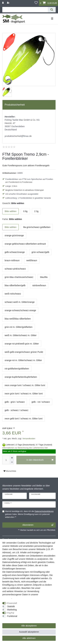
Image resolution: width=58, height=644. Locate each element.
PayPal (11, 613)
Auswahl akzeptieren (29, 632)
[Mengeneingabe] (6, 460)
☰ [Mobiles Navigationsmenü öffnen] (52, 19)
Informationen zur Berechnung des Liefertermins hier (25, 448)
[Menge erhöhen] (12, 458)
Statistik (11, 606)
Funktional (12, 616)
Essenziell (12, 603)
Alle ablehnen (29, 638)
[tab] (29, 105)
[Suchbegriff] (25, 10)
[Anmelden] (3, 3)
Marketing (12, 610)
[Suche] (52, 10)
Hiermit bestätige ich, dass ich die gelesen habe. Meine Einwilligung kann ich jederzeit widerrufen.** (29, 514)
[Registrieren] (9, 3)
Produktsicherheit (15, 105)
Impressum (46, 588)
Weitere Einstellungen (13, 619)
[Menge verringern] (12, 462)
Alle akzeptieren (29, 626)
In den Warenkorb (40, 460)
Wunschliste (10, 471)
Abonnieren (38, 525)
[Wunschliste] (36, 3)
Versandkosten (29, 439)
